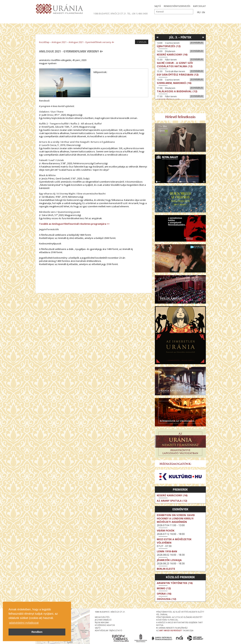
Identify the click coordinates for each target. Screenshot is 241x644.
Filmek (44, 20)
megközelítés (102, 617)
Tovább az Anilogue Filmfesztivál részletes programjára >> (74, 224)
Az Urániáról (98, 20)
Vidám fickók (166, 531)
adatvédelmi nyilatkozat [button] (24, 623)
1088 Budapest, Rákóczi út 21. (110, 14)
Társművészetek (68, 20)
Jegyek (182, 20)
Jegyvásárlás (197, 43)
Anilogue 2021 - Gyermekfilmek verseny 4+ (91, 42)
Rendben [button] (37, 632)
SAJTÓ (158, 6)
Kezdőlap (44, 42)
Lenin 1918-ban (167, 551)
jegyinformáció (103, 620)
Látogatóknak (127, 20)
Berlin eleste (166, 569)
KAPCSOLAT (199, 6)
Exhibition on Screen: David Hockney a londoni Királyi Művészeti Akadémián (176, 518)
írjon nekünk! (102, 622)
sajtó (98, 628)
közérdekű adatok (105, 625)
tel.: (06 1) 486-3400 (137, 14)
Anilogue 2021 (59, 42)
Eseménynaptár (158, 20)
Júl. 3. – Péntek (180, 37)
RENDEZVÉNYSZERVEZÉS (177, 6)
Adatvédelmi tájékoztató (109, 630)
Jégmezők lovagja (169, 560)
